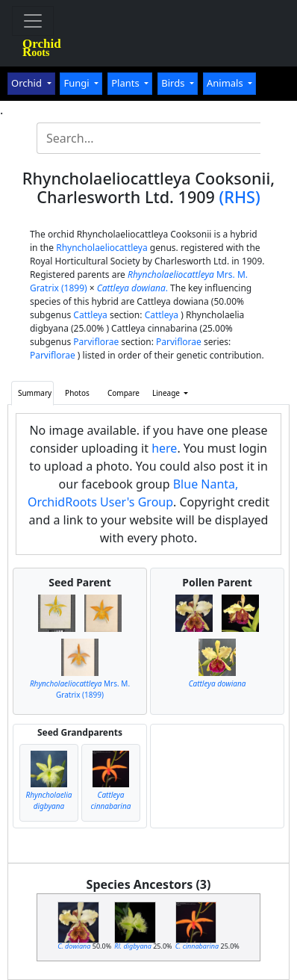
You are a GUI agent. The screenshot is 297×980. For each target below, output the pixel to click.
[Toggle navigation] (33, 21)
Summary (35, 393)
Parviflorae (96, 342)
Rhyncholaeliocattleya (102, 248)
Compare (124, 393)
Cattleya (90, 315)
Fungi (78, 83)
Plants (126, 83)
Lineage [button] (167, 393)
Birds (174, 83)
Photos (77, 393)
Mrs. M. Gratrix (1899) (80, 689)
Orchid (28, 83)
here (164, 448)
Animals (226, 83)
